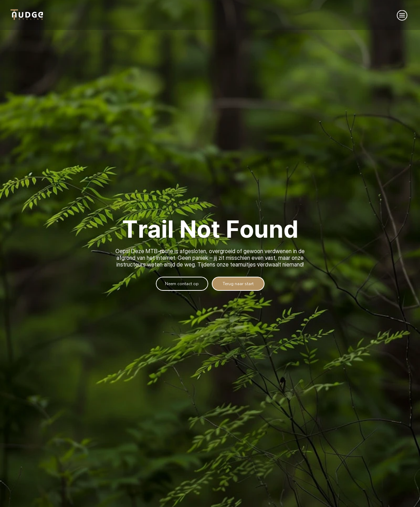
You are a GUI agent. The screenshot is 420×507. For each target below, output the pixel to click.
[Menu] (402, 15)
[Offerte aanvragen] (182, 284)
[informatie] (238, 284)
